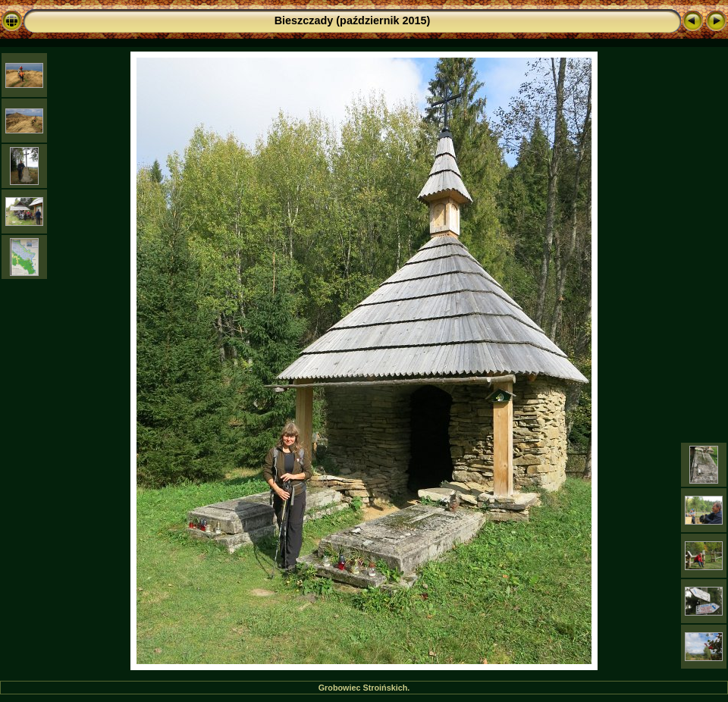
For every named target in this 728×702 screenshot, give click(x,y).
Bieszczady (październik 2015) (353, 20)
